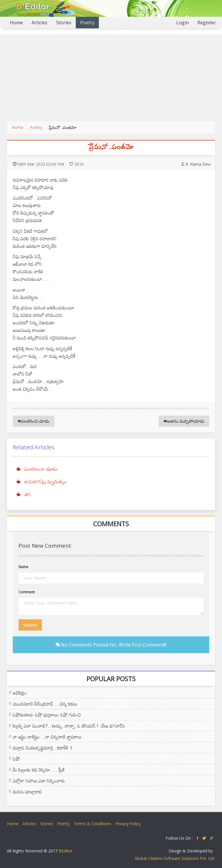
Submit (30, 625)
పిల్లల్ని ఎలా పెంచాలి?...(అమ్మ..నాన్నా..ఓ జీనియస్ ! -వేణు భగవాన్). (69, 726)
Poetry (87, 23)
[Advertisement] (111, 78)
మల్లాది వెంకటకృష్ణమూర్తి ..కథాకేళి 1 (42, 748)
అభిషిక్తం (20, 693)
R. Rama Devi (198, 164)
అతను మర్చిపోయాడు (184, 421)
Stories (64, 23)
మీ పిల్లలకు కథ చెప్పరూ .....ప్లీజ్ (39, 770)
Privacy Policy (128, 824)
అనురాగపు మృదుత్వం (46, 482)
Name (23, 567)
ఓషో (16, 759)
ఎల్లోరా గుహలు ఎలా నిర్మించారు (39, 781)
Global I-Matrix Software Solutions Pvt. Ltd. (175, 858)
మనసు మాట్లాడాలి (27, 792)
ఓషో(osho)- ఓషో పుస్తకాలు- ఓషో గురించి (47, 715)
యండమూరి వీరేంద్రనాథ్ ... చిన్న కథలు (45, 704)
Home (18, 22)
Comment (27, 592)
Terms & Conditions (92, 824)
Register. (207, 23)
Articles (39, 23)
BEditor (66, 851)
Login (183, 23)
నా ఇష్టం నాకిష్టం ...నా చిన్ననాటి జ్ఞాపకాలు (47, 737)
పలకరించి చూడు (34, 421)
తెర (27, 495)
